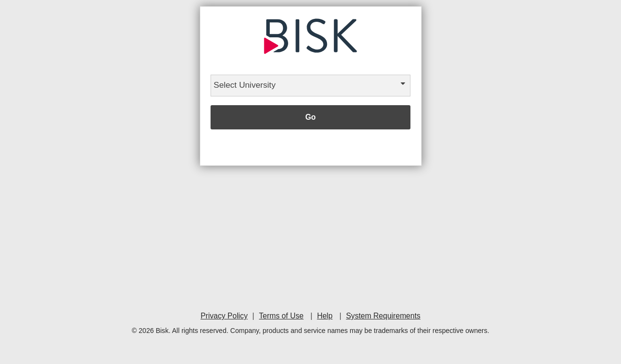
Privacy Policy (224, 316)
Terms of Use (281, 316)
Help (325, 316)
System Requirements (383, 316)
